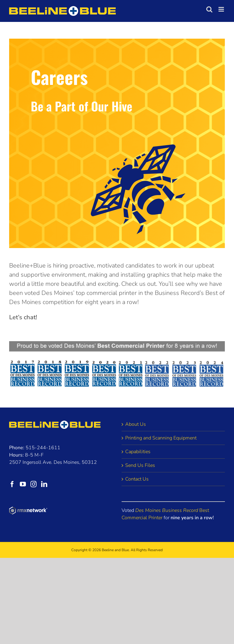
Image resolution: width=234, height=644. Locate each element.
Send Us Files (140, 465)
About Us (136, 424)
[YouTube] (23, 484)
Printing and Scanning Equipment (161, 438)
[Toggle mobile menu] (222, 9)
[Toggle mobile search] (209, 9)
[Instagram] (34, 484)
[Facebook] (12, 484)
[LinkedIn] (44, 484)
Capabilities (138, 452)
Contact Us (137, 479)
